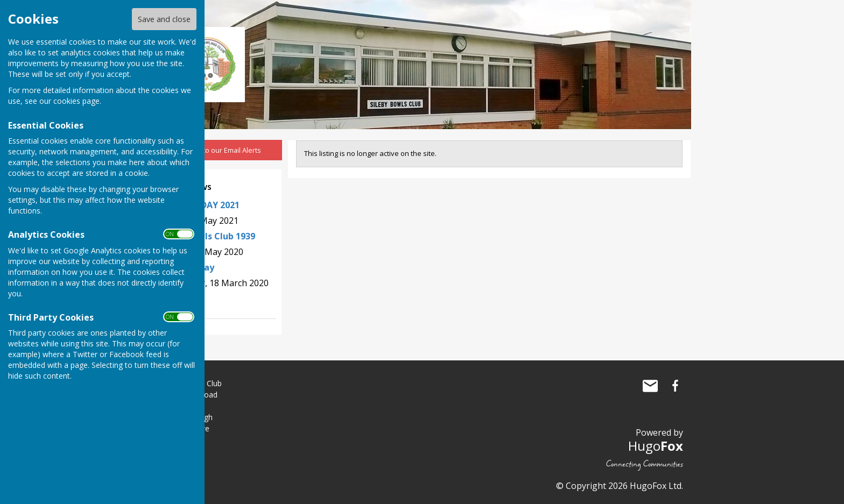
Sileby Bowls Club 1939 (207, 236)
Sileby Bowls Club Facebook (675, 386)
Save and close (164, 19)
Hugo (656, 446)
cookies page (76, 101)
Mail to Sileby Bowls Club (650, 386)
